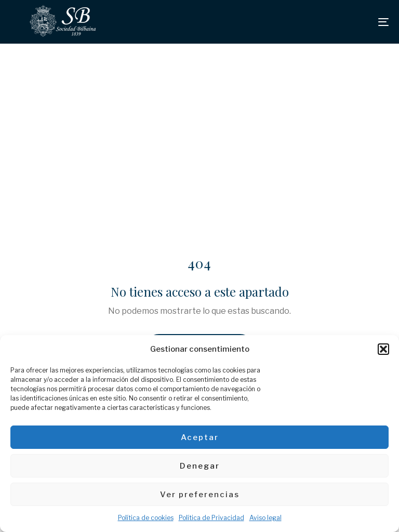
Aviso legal (265, 518)
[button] (383, 349)
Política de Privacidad (211, 518)
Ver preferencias (200, 495)
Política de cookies (146, 518)
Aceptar (200, 437)
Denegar (200, 466)
